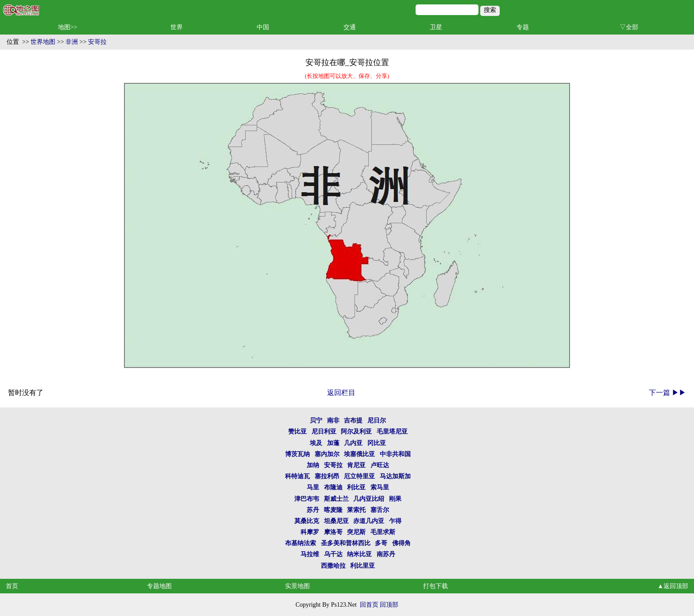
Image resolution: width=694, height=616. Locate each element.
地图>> (68, 27)
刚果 (395, 499)
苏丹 (313, 510)
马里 (313, 487)
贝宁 (316, 420)
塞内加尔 (327, 454)
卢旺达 (380, 465)
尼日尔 (377, 420)
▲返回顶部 (673, 586)
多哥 (381, 543)
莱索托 (356, 510)
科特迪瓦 (297, 476)
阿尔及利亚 (356, 432)
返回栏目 (341, 393)
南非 (333, 420)
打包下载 (436, 586)
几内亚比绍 (369, 499)
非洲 (72, 42)
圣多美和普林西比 (346, 543)
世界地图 (43, 42)
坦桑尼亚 (336, 521)
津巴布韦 (307, 499)
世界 (177, 27)
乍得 (395, 521)
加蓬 (333, 443)
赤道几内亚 (369, 521)
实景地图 (297, 586)
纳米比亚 (359, 554)
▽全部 (629, 27)
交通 (350, 27)
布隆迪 (333, 487)
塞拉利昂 (327, 476)
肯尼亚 (356, 465)
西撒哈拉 (333, 566)
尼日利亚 (324, 432)
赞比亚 (297, 432)
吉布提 (353, 420)
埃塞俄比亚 (359, 454)
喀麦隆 (333, 510)
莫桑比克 (307, 521)
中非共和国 (395, 454)
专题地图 (159, 586)
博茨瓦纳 (297, 454)
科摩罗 (310, 532)
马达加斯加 (395, 476)
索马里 (380, 487)
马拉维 (310, 554)
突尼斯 (356, 532)
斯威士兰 (336, 499)
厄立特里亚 (359, 476)
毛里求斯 (383, 532)
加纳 (313, 465)
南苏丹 (386, 554)
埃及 (316, 443)
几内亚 (353, 443)
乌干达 (333, 554)
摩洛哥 (333, 532)
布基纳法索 (301, 543)
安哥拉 (97, 42)
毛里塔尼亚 (392, 432)
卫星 (436, 27)
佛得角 (401, 543)
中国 (263, 27)
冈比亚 (377, 443)
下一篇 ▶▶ (667, 393)
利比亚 (356, 487)
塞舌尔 (380, 510)
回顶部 (389, 605)
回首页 (369, 605)
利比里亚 (362, 566)
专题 (523, 27)
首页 (12, 586)
